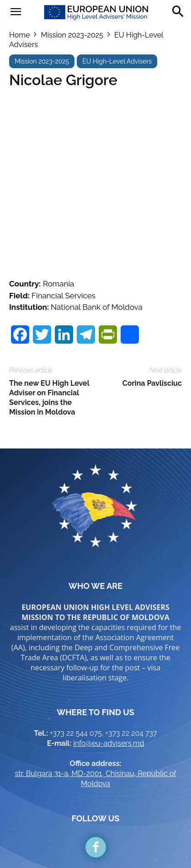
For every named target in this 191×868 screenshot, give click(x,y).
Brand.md (115, 846)
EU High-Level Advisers (117, 61)
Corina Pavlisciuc (152, 326)
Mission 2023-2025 (72, 35)
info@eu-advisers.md (109, 686)
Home (19, 35)
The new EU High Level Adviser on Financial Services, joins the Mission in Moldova (49, 340)
